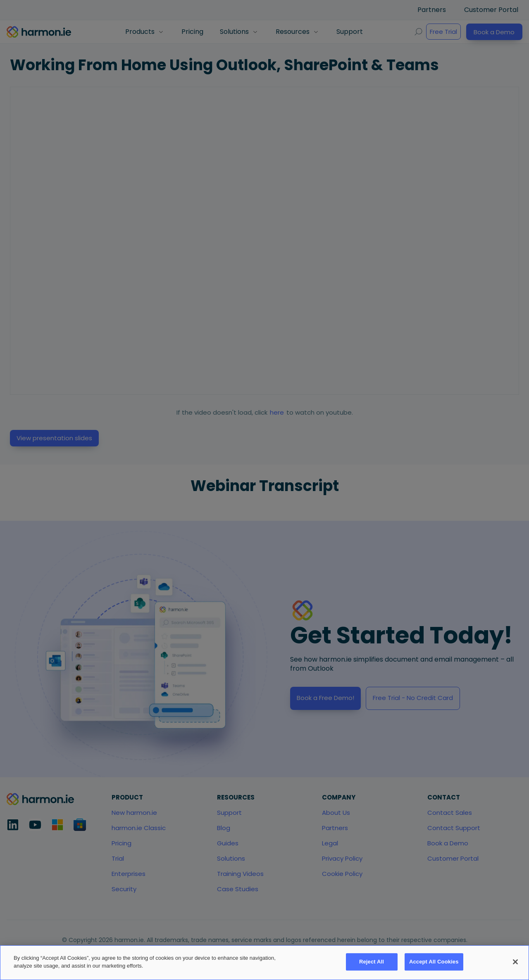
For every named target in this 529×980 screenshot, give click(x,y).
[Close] (515, 962)
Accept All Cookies (434, 962)
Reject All (372, 962)
